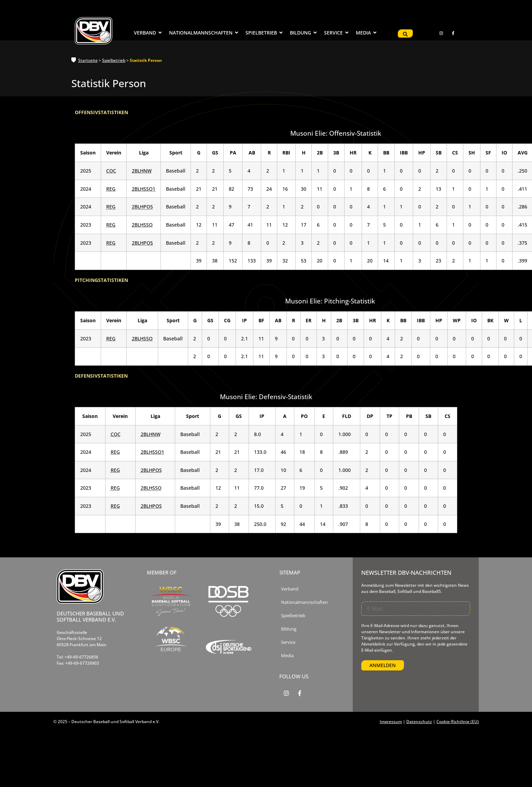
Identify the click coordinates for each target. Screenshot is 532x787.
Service (288, 642)
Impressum (391, 722)
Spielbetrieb (114, 60)
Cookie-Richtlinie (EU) (458, 722)
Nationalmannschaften (304, 602)
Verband (290, 589)
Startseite (88, 60)
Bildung (289, 629)
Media (287, 656)
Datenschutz (419, 722)
